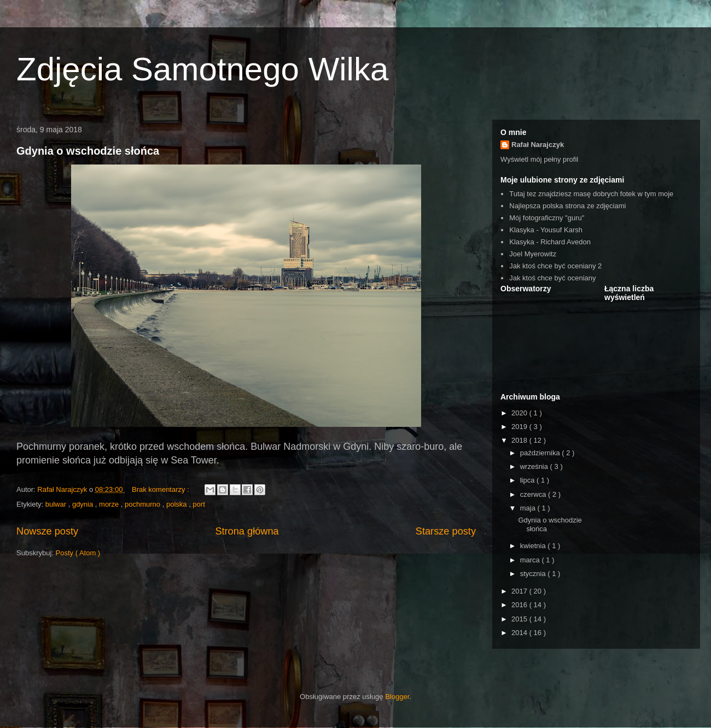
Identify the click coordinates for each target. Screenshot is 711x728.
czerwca (534, 494)
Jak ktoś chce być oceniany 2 (555, 266)
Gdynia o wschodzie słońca (88, 151)
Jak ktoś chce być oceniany (552, 278)
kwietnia (534, 546)
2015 (520, 619)
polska (177, 504)
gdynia (84, 504)
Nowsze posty (47, 531)
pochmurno (144, 504)
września (535, 466)
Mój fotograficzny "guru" (547, 218)
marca (531, 560)
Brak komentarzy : (161, 489)
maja (529, 508)
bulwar (57, 504)
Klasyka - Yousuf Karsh (546, 230)
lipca (528, 480)
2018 (520, 440)
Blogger (397, 697)
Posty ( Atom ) (78, 553)
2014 (520, 633)
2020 (520, 413)
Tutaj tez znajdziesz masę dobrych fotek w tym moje (591, 194)
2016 (520, 605)
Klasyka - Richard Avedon (550, 242)
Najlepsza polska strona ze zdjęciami (567, 206)
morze (110, 504)
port (199, 504)
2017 (520, 591)
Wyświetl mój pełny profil (539, 159)
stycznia (534, 574)
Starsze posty (446, 531)
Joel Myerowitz (533, 254)
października (541, 453)
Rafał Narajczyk (538, 145)
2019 (520, 427)
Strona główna (247, 531)
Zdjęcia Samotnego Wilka (202, 69)
